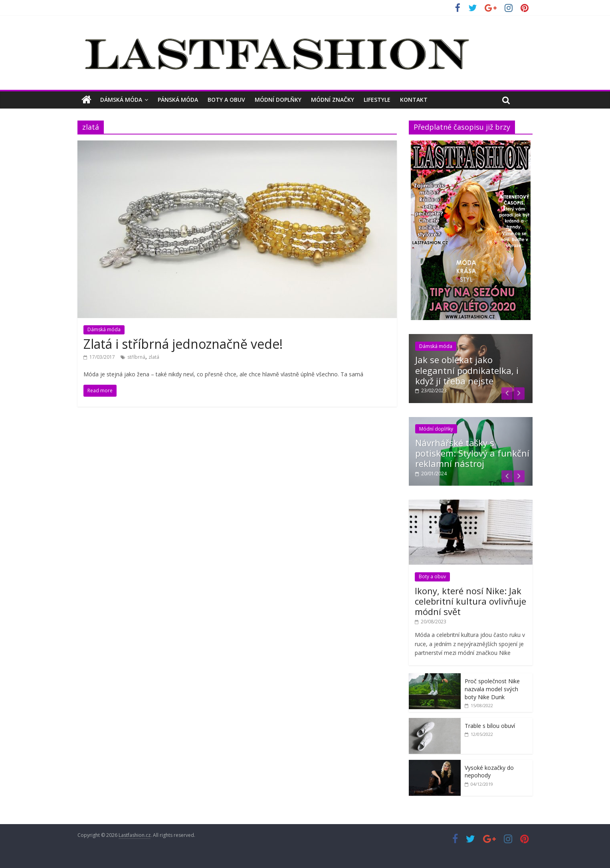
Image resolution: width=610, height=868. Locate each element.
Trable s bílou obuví (490, 726)
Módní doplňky (278, 100)
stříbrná (136, 357)
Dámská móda (121, 100)
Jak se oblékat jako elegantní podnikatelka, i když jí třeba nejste (467, 370)
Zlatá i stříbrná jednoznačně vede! (183, 344)
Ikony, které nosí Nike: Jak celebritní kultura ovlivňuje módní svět (470, 601)
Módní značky (333, 100)
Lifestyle (377, 100)
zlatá (154, 357)
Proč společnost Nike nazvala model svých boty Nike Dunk (492, 689)
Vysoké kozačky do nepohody (489, 772)
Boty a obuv (226, 100)
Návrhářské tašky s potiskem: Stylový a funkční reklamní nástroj (472, 453)
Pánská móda (178, 100)
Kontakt (414, 100)
